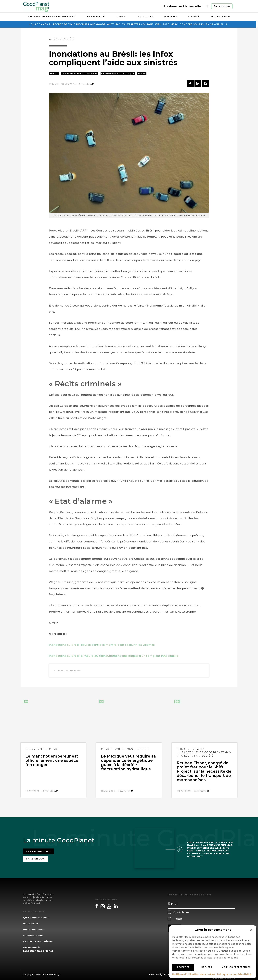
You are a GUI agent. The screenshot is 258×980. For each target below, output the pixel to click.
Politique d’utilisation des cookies (194, 974)
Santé (142, 73)
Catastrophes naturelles (80, 73)
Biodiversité (96, 17)
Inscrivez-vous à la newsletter (183, 6)
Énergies (171, 17)
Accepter (183, 967)
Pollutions (145, 17)
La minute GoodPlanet (38, 939)
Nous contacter (33, 927)
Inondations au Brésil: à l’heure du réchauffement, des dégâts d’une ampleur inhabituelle (114, 656)
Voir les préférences (236, 967)
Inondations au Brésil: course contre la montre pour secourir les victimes (102, 645)
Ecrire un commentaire (67, 671)
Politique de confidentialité (234, 974)
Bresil (54, 73)
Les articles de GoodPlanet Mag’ (52, 17)
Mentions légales (158, 972)
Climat (121, 17)
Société (194, 17)
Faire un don (222, 6)
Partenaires (31, 921)
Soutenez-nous (33, 933)
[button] (251, 930)
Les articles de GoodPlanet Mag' (206, 752)
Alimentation (220, 17)
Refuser (207, 967)
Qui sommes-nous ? (36, 915)
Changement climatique (118, 73)
